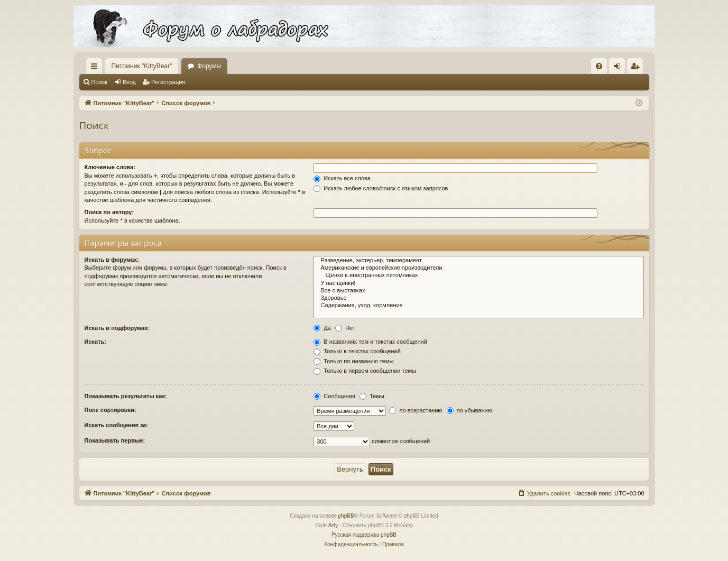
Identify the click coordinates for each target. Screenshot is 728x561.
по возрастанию (416, 410)
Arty (333, 525)
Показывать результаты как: (126, 396)
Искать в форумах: (112, 260)
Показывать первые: (115, 440)
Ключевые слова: (110, 167)
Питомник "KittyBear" (142, 66)
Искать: (95, 342)
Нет (345, 328)
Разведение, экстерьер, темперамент (478, 261)
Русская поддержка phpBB (364, 535)
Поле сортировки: (110, 410)
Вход (129, 82)
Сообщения (334, 396)
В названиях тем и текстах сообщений (370, 342)
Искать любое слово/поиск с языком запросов (381, 188)
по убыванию (469, 410)
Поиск (99, 82)
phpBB (346, 516)
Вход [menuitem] (619, 68)
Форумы (209, 66)
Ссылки (96, 68)
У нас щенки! (478, 283)
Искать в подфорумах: (117, 328)
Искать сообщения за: (117, 425)
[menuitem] (599, 66)
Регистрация (168, 82)
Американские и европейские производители (478, 268)
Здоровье (478, 298)
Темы (372, 396)
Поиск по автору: (109, 212)
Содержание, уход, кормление (478, 306)
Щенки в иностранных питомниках (478, 275)
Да (322, 328)
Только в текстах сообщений (357, 351)
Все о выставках (478, 291)
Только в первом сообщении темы (365, 371)
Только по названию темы (353, 361)
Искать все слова (342, 178)
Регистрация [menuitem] (637, 68)
